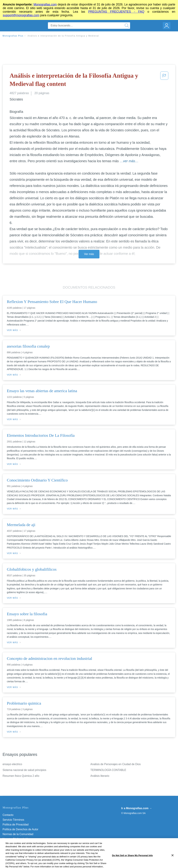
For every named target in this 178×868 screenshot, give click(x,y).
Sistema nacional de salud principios (24, 770)
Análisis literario (100, 776)
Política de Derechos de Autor (20, 829)
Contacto (8, 815)
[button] (164, 81)
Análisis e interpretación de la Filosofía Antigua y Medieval (63, 36)
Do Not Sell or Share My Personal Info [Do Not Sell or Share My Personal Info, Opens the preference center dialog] (132, 863)
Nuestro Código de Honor (18, 839)
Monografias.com (45, 4)
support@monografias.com (21, 15)
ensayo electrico (12, 764)
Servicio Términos (13, 820)
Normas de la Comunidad (18, 834)
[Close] (173, 863)
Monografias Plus (13, 36)
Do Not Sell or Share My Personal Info (26, 844)
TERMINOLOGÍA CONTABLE (108, 770)
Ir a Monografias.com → (136, 808)
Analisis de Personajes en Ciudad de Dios (116, 764)
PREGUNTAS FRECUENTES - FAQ (116, 12)
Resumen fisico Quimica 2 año (21, 776)
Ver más (89, 254)
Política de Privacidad (16, 825)
